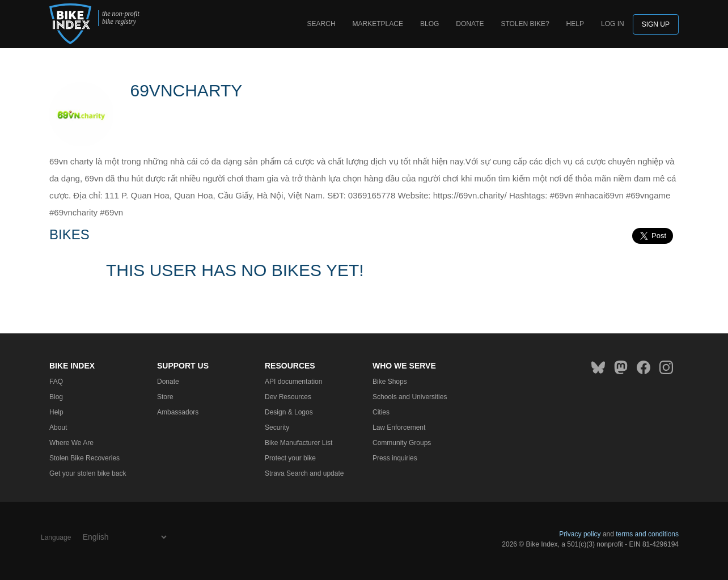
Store (165, 397)
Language (56, 537)
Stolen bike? (525, 24)
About (58, 427)
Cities (381, 412)
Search (321, 24)
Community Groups (402, 443)
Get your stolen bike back (88, 473)
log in (613, 24)
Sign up (656, 24)
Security (277, 427)
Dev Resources (288, 397)
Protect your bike (290, 458)
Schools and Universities (410, 397)
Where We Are (71, 443)
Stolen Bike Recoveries (84, 458)
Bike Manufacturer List (299, 443)
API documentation (293, 382)
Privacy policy (580, 534)
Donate (470, 24)
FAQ (56, 382)
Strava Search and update (304, 473)
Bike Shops (390, 382)
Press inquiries (395, 458)
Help (575, 24)
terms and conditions (647, 534)
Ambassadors (178, 412)
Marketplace (378, 24)
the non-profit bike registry (121, 18)
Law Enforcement (399, 427)
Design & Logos (289, 412)
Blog (429, 24)
